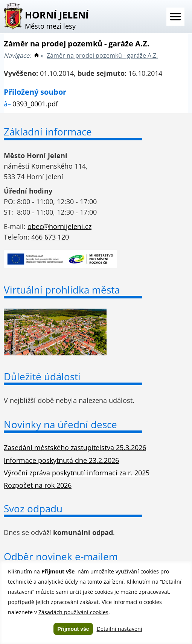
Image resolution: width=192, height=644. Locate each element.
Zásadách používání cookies (73, 612)
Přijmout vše (73, 629)
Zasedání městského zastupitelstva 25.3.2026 (75, 447)
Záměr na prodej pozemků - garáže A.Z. (102, 55)
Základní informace (48, 132)
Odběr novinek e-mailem (61, 556)
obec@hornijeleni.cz (59, 226)
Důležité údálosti (42, 377)
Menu (175, 17)
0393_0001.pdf (35, 104)
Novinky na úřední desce (60, 424)
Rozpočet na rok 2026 (38, 485)
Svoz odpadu (33, 509)
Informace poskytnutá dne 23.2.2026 (61, 460)
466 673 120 (50, 237)
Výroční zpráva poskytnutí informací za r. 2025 (77, 473)
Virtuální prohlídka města (62, 290)
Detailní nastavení (120, 629)
